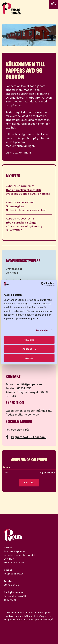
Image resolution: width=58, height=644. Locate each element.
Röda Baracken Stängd (21, 223)
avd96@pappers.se (29, 384)
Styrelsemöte (48, 472)
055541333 (24, 388)
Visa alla (29, 482)
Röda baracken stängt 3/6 (23, 190)
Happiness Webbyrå (42, 620)
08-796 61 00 (11, 585)
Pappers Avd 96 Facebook (29, 437)
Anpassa (29, 349)
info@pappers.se (14, 574)
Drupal (8, 620)
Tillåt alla (29, 340)
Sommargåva (15, 206)
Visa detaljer (42, 330)
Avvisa (29, 358)
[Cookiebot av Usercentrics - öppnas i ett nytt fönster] (41, 284)
